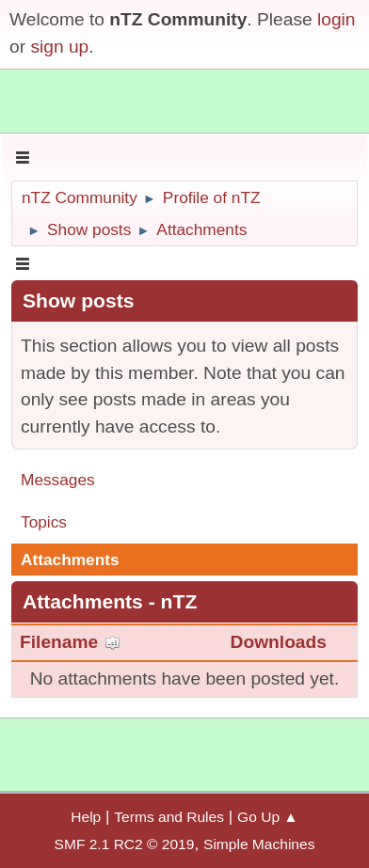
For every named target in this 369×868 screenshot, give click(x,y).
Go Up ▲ (268, 817)
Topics (44, 522)
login (337, 19)
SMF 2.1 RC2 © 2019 (125, 844)
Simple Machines (259, 844)
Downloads (279, 642)
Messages (58, 480)
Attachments (70, 560)
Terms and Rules (169, 817)
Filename (70, 642)
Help (86, 817)
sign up (59, 47)
